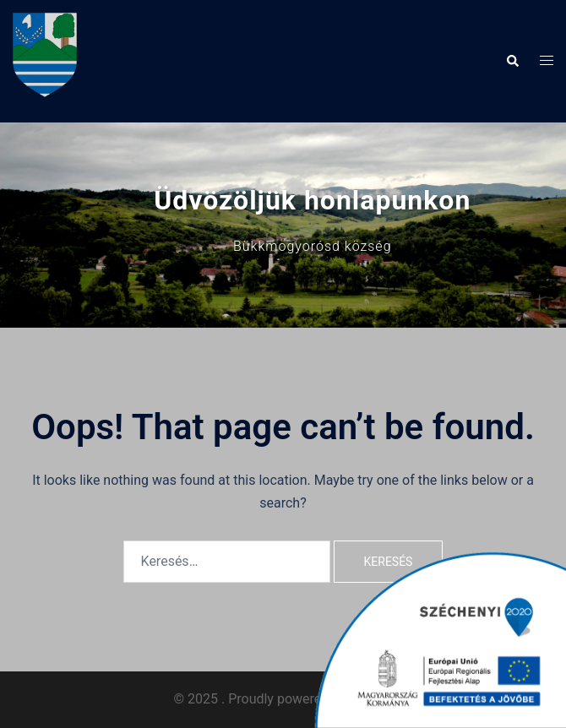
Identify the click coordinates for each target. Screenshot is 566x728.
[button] (512, 61)
